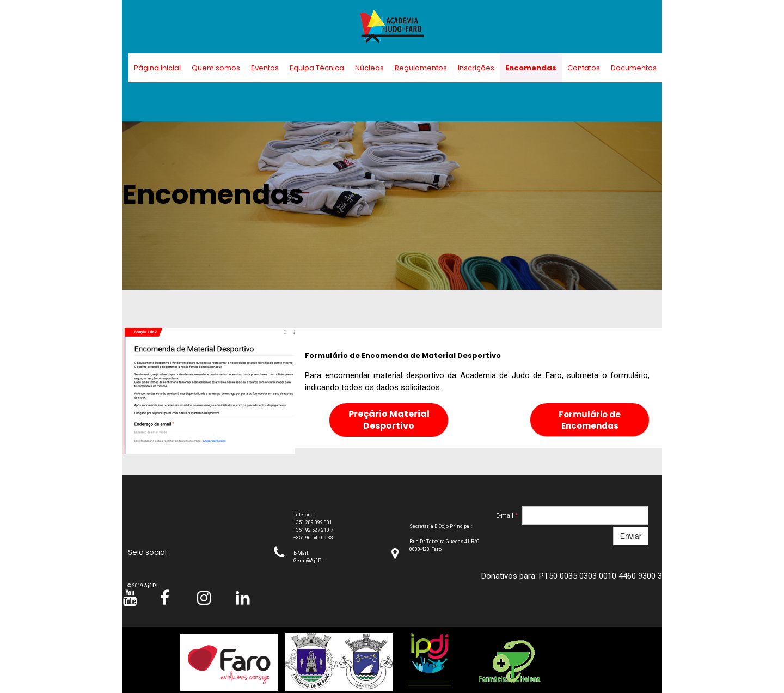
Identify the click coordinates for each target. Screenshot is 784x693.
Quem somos (216, 68)
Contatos (584, 68)
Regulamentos (421, 68)
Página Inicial (157, 68)
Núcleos (369, 68)
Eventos (265, 68)
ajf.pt (151, 586)
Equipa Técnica (317, 68)
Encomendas (531, 68)
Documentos (634, 68)
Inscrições (476, 68)
